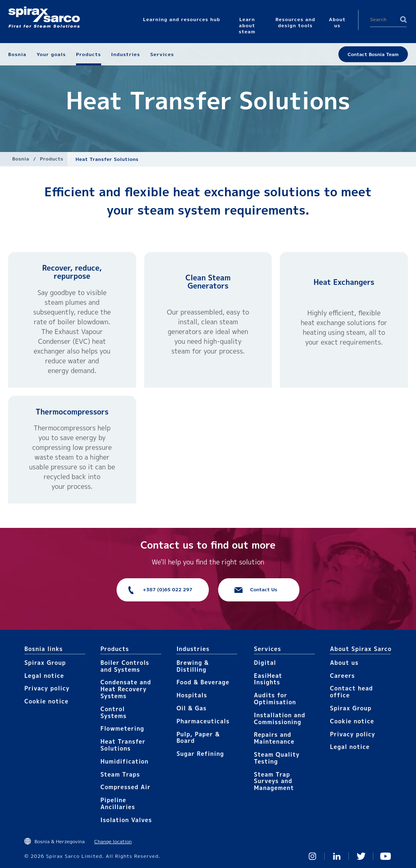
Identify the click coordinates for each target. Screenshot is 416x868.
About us (344, 663)
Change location (113, 841)
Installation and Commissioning (279, 718)
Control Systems (113, 712)
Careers (342, 676)
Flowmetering (122, 728)
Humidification (124, 761)
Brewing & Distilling (193, 666)
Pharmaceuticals (203, 721)
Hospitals (192, 695)
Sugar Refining (200, 754)
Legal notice (44, 676)
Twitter (361, 856)
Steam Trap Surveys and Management (274, 781)
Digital (265, 663)
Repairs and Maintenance (274, 738)
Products (51, 159)
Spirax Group (45, 663)
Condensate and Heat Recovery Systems (126, 689)
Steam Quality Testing (277, 758)
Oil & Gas (191, 708)
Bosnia (21, 159)
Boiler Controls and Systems (125, 666)
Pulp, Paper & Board (198, 738)
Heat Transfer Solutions (123, 745)
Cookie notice (47, 701)
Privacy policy (47, 688)
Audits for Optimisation (275, 699)
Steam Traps (120, 774)
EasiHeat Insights (268, 679)
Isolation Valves (126, 820)
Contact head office (351, 692)
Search (403, 20)
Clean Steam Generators (208, 282)
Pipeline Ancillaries (118, 803)
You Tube (386, 856)
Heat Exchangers (344, 282)
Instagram (312, 856)
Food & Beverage (203, 682)
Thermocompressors (72, 412)
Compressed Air (126, 787)
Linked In (337, 856)
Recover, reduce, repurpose (72, 272)
